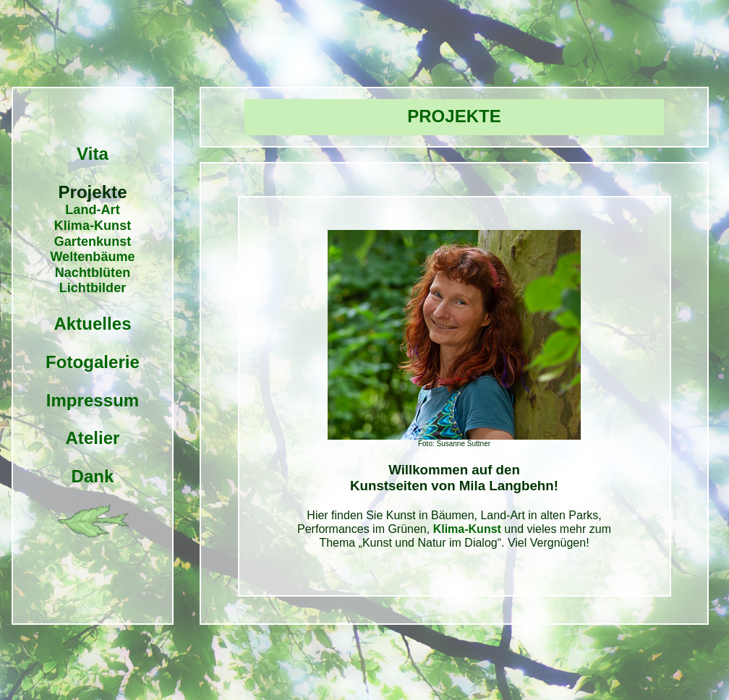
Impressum (93, 400)
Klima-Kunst (93, 226)
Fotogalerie (93, 362)
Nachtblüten (93, 273)
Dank (93, 476)
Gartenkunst (93, 242)
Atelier (92, 438)
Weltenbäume (92, 257)
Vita (93, 154)
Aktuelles (92, 324)
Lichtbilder (93, 288)
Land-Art (92, 210)
